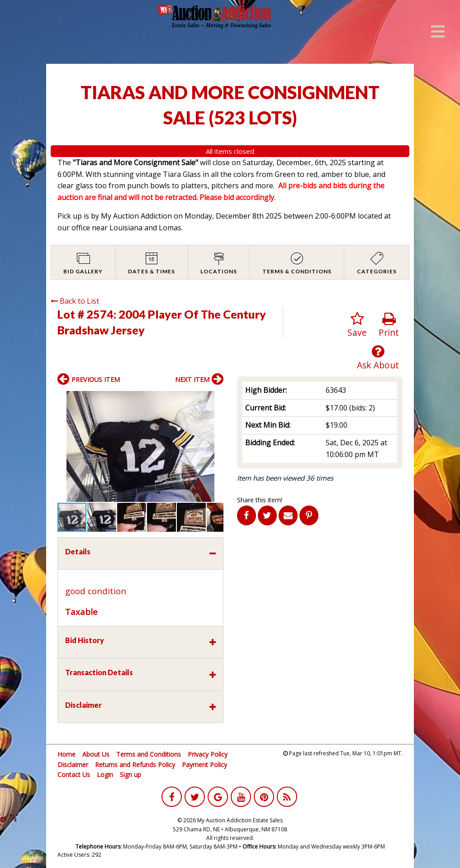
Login (105, 775)
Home (66, 754)
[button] (215, 399)
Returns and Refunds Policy (135, 765)
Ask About (378, 358)
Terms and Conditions (149, 754)
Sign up (130, 775)
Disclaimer (73, 765)
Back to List (75, 301)
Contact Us (74, 775)
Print (389, 325)
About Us (96, 754)
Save (357, 325)
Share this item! (260, 500)
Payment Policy (204, 765)
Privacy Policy (208, 754)
